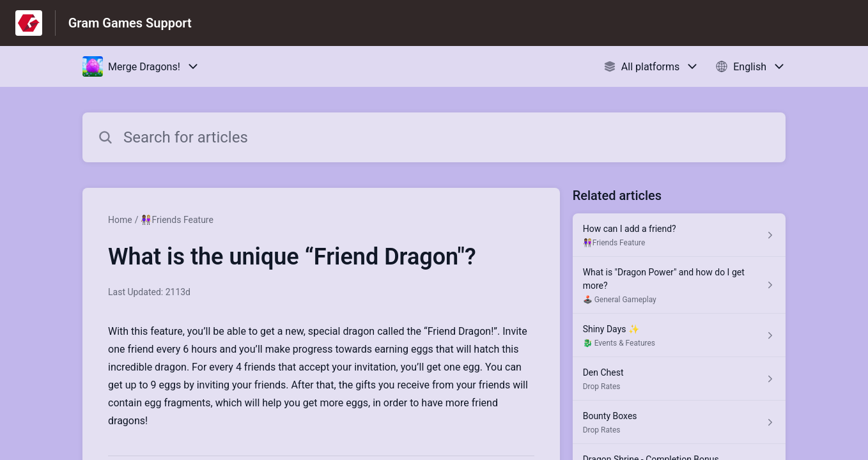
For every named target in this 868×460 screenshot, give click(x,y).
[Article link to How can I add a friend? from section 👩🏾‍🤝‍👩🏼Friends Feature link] (679, 235)
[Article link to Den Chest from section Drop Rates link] (679, 379)
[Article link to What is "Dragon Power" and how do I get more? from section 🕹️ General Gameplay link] (679, 285)
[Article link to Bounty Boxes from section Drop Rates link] (679, 422)
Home (120, 220)
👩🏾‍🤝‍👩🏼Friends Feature (177, 220)
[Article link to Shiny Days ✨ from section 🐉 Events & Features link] (679, 335)
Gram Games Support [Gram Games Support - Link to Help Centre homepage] (130, 23)
